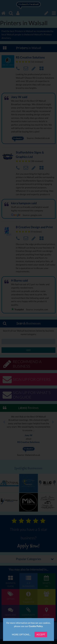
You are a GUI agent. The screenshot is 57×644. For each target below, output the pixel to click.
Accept (41, 634)
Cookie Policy (36, 626)
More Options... (21, 634)
